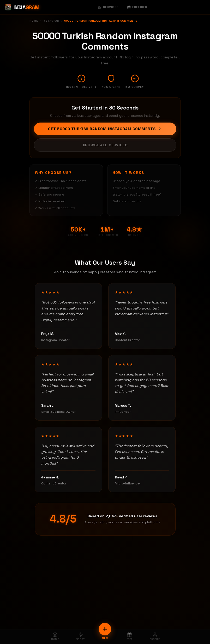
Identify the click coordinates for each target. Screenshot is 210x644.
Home (34, 21)
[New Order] (105, 629)
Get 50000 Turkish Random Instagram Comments (105, 129)
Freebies (137, 7)
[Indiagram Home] (22, 7)
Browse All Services (105, 145)
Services (108, 7)
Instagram (51, 21)
